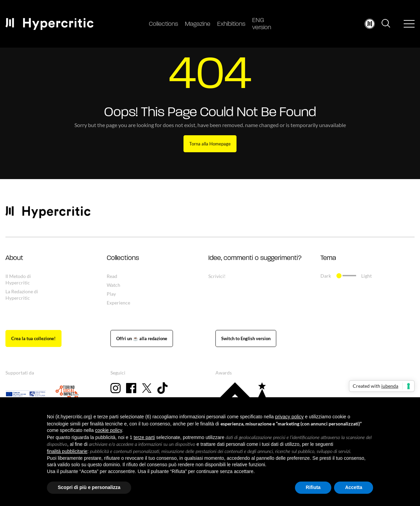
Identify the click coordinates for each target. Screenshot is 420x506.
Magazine (198, 24)
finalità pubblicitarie (67, 451)
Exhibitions (231, 24)
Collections (163, 24)
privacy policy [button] (290, 417)
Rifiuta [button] (313, 487)
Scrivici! (217, 276)
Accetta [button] (354, 487)
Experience (118, 303)
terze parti (144, 437)
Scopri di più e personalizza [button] (89, 487)
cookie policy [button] (109, 430)
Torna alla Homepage (210, 144)
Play (111, 294)
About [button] (14, 258)
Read (112, 276)
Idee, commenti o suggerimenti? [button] (255, 258)
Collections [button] (123, 258)
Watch (113, 285)
